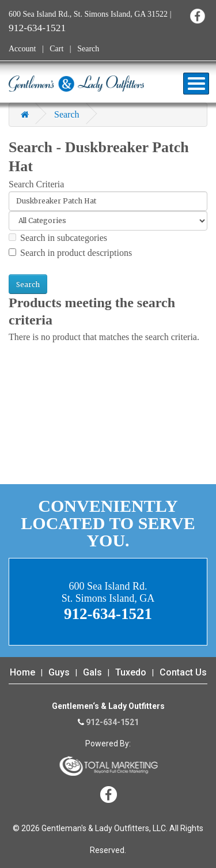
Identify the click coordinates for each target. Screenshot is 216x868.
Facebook (197, 16)
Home (22, 672)
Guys (59, 672)
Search (88, 49)
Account (22, 49)
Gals (92, 672)
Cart (56, 49)
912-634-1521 (37, 28)
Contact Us (183, 672)
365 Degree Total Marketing (108, 766)
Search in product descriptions (70, 253)
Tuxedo (131, 672)
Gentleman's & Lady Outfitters (76, 84)
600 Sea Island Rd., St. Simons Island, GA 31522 (88, 14)
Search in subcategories (58, 238)
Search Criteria (36, 184)
